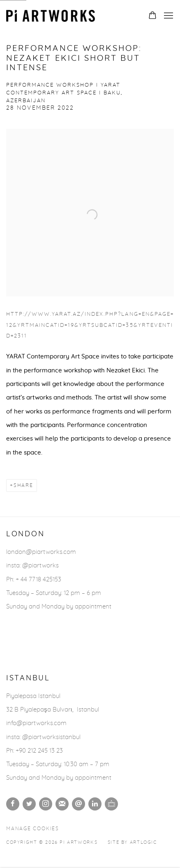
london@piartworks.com (41, 552)
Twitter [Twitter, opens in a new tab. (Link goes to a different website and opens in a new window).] (29, 804)
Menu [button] (168, 16)
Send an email (78, 804)
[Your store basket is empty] (152, 16)
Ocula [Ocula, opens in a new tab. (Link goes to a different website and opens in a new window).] (111, 804)
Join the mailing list (62, 804)
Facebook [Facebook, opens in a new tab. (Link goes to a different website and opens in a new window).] (13, 804)
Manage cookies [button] (33, 829)
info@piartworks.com (36, 723)
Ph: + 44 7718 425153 (34, 580)
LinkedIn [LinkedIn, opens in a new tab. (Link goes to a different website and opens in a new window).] (95, 804)
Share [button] (23, 486)
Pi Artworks (51, 16)
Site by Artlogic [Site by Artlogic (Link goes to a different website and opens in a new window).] (132, 842)
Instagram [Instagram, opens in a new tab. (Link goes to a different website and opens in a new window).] (46, 804)
